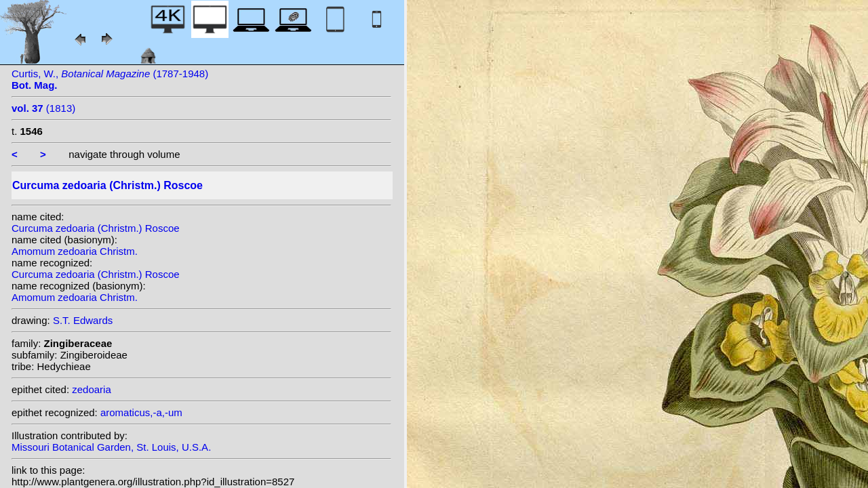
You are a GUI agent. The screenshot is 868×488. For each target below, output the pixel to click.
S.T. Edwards (83, 320)
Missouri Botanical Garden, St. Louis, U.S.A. (111, 447)
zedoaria (92, 389)
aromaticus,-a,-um (141, 412)
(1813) (43, 108)
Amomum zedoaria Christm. (75, 251)
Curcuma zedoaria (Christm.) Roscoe (96, 228)
